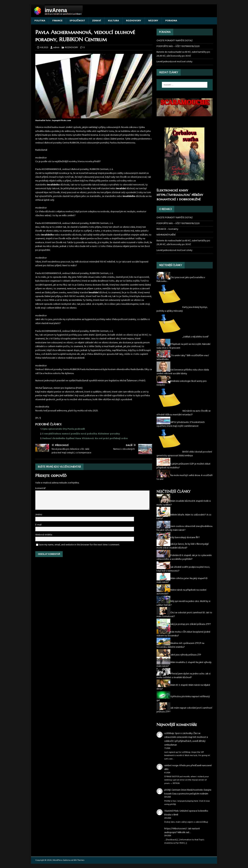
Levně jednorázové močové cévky (174, 62)
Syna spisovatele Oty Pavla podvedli (64, 429)
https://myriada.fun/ (174, 195)
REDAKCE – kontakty (167, 229)
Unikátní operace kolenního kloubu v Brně (186, 813)
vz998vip (169, 733)
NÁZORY (153, 21)
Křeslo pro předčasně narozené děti (188, 767)
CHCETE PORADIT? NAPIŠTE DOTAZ (175, 41)
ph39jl (167, 790)
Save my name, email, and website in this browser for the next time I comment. (79, 545)
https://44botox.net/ (176, 829)
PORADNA (171, 21)
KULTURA (113, 21)
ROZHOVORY (134, 21)
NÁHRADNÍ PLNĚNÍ (166, 235)
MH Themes (79, 860)
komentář (40, 488)
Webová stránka (44, 535)
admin (56, 48)
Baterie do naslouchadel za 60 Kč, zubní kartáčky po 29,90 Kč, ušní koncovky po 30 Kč (183, 54)
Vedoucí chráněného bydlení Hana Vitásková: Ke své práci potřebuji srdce (85, 438)
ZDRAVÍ (97, 21)
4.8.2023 (44, 48)
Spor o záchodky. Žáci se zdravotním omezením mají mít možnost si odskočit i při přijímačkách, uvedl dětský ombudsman (186, 739)
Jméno (39, 515)
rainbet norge (171, 766)
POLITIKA (40, 21)
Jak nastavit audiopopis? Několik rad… (182, 831)
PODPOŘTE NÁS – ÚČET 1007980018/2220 (178, 46)
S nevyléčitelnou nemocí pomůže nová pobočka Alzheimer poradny (81, 434)
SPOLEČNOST (77, 21)
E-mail (38, 525)
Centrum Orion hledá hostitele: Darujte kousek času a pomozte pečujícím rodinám (188, 792)
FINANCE (57, 21)
